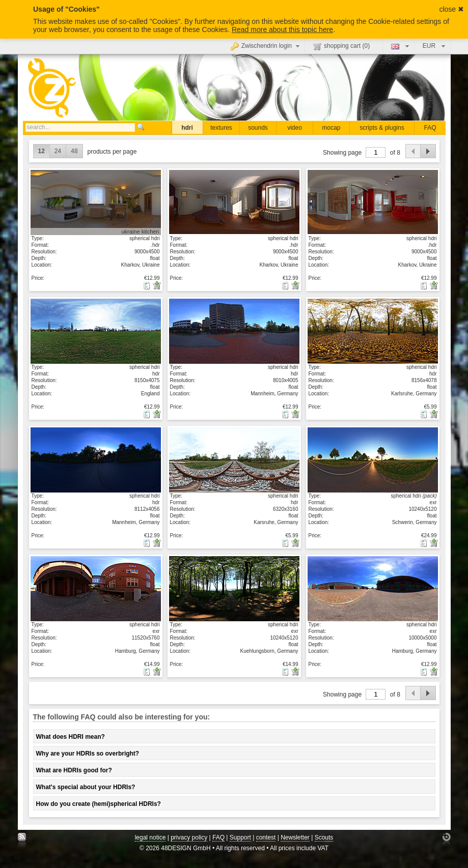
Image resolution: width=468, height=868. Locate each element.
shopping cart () (341, 46)
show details (96, 202)
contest (266, 837)
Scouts (324, 837)
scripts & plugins (382, 128)
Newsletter (295, 837)
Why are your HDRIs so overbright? (88, 754)
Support (240, 837)
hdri (187, 128)
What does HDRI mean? (71, 737)
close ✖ (451, 9)
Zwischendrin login (266, 46)
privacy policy (189, 837)
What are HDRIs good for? (74, 770)
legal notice (150, 837)
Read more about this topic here (282, 30)
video (295, 128)
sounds (258, 128)
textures (221, 128)
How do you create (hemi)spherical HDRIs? (99, 804)
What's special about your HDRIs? (86, 787)
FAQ (430, 128)
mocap (331, 128)
